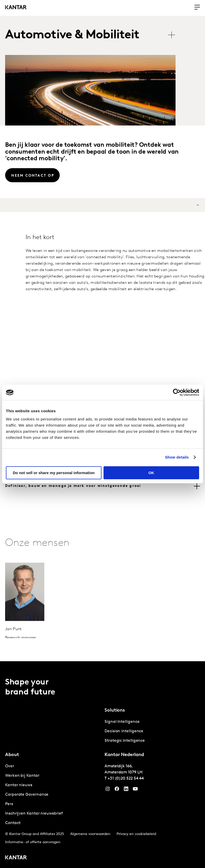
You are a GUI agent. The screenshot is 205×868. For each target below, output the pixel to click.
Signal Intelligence (122, 722)
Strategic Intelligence (125, 740)
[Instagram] (108, 790)
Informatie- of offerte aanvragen (33, 842)
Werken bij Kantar (22, 775)
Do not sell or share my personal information (54, 473)
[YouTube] (126, 790)
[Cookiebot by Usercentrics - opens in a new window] (177, 392)
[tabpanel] (152, 731)
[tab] (102, 486)
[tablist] (93, 35)
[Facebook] (117, 790)
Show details (177, 457)
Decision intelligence (124, 731)
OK (151, 473)
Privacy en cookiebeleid (136, 834)
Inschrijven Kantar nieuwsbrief (34, 813)
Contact (13, 823)
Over (10, 766)
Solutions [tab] (115, 710)
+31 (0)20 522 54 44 (126, 778)
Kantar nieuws (19, 785)
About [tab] (12, 755)
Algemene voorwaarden (90, 834)
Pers (9, 804)
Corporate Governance (27, 794)
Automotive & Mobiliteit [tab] (72, 35)
